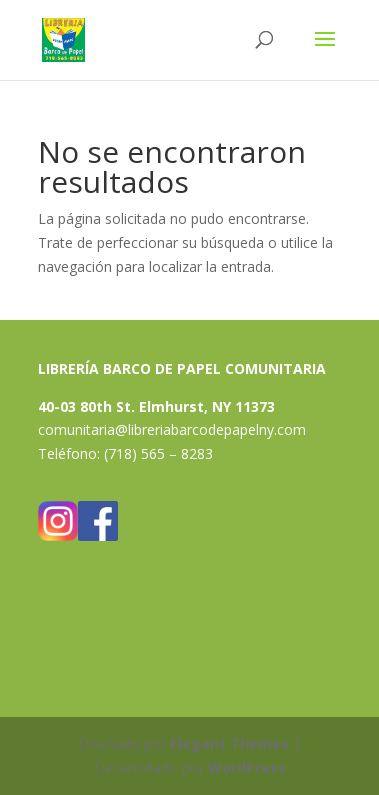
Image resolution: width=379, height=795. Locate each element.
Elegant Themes (229, 743)
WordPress (247, 767)
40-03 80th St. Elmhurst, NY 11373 (156, 406)
